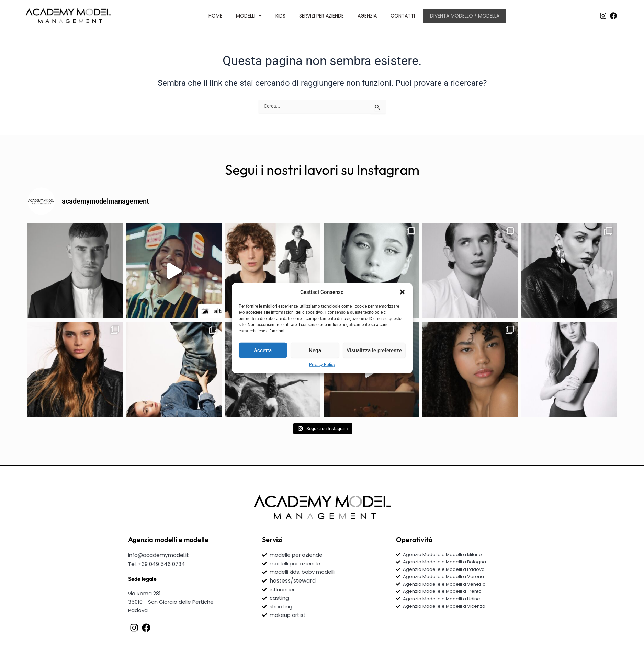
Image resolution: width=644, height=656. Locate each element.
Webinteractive (313, 643)
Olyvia (370, 643)
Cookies (460, 631)
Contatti (402, 15)
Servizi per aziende (321, 15)
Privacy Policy (322, 365)
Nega (315, 350)
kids (280, 15)
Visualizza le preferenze (374, 350)
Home (215, 15)
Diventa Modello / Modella (465, 15)
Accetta (263, 350)
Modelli (248, 15)
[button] (402, 292)
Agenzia (367, 15)
